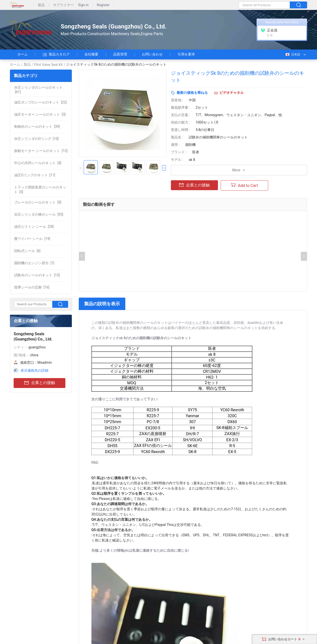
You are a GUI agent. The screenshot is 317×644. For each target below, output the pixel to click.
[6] (27, 251)
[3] (40, 114)
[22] (40, 102)
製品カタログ (56, 54)
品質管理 (120, 54)
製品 (41, 5)
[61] (38, 90)
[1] (34, 263)
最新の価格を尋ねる (192, 93)
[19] (32, 239)
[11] (35, 175)
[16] (32, 287)
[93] (39, 214)
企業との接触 (40, 383)
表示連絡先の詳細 (34, 370)
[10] (36, 139)
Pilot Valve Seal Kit (49, 65)
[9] (38, 202)
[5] (40, 189)
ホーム (23, 54)
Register (103, 5)
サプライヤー (63, 5)
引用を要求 (186, 54)
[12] (41, 151)
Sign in (83, 5)
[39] (37, 127)
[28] (34, 227)
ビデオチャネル (232, 93)
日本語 (293, 54)
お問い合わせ (152, 54)
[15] (37, 275)
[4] (38, 163)
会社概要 (91, 54)
